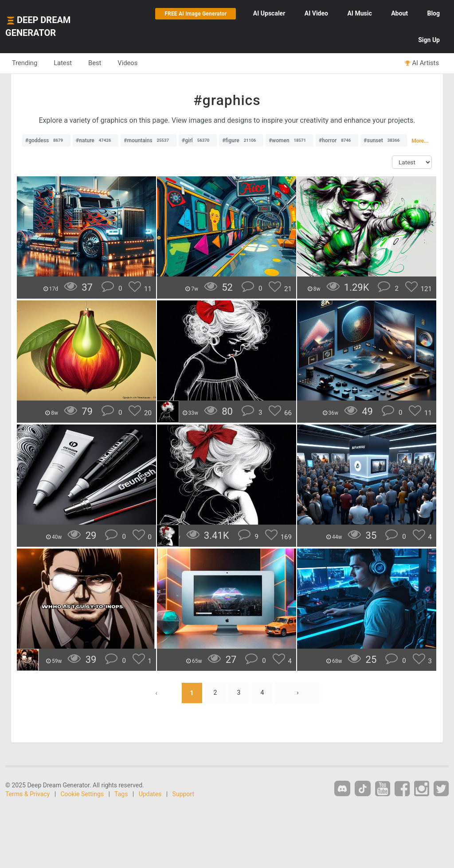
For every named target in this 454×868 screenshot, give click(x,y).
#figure (241, 140)
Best (95, 63)
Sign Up (429, 40)
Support (183, 794)
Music (359, 13)
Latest (63, 63)
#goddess (46, 140)
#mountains (149, 140)
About (399, 13)
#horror (337, 140)
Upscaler (269, 13)
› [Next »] (297, 693)
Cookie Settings (82, 794)
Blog (433, 13)
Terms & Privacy (27, 794)
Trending (25, 63)
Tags (121, 794)
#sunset (384, 140)
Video (316, 13)
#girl (198, 140)
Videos (127, 63)
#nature (96, 140)
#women (290, 140)
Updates (150, 794)
